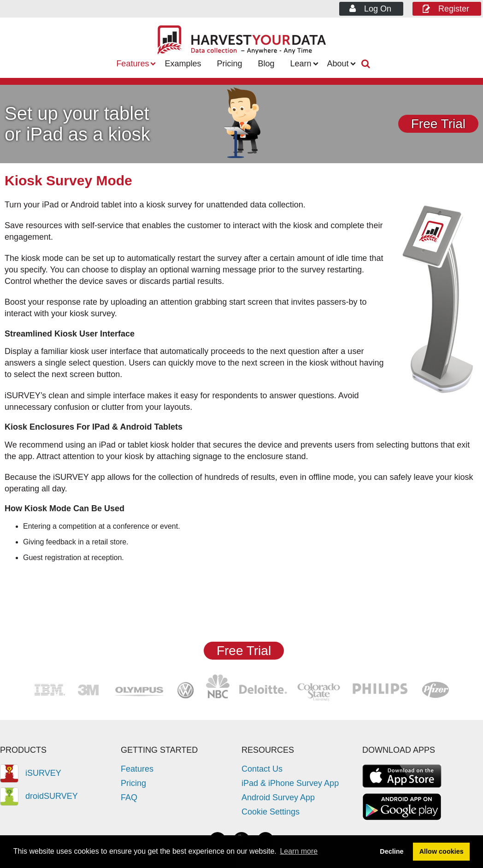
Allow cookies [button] (442, 851)
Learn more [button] (299, 851)
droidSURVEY (39, 796)
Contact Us (262, 769)
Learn (301, 64)
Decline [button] (392, 851)
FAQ (129, 797)
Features (133, 64)
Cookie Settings (271, 812)
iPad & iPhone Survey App (290, 783)
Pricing (229, 64)
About (338, 64)
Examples (183, 64)
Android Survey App (278, 797)
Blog (266, 64)
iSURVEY (31, 773)
